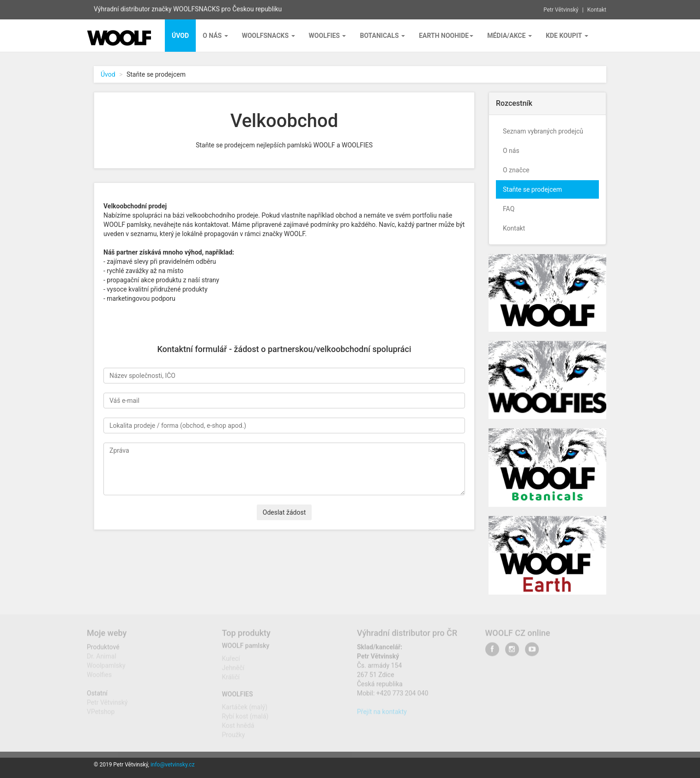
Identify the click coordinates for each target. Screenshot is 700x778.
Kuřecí (231, 661)
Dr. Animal (102, 658)
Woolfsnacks (269, 36)
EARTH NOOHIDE (446, 36)
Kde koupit (567, 36)
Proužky (234, 737)
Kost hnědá (238, 728)
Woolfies (328, 36)
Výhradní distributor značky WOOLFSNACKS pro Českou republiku (188, 8)
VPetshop (101, 714)
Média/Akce (510, 36)
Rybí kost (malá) (245, 719)
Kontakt (597, 9)
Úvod (108, 74)
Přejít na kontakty (382, 714)
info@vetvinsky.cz (172, 765)
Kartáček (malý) (245, 710)
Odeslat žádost (284, 512)
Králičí (231, 680)
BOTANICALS (382, 36)
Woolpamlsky (106, 668)
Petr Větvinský (561, 9)
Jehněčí (233, 670)
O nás (215, 36)
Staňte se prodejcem (532, 189)
